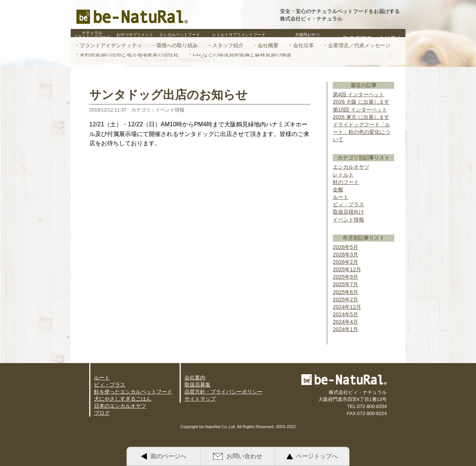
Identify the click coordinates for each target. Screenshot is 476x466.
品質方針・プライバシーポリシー (223, 392)
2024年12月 (347, 307)
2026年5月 (345, 247)
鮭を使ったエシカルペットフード (133, 392)
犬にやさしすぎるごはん (123, 399)
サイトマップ (200, 399)
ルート (341, 197)
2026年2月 (345, 262)
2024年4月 (345, 322)
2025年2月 (345, 300)
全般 (338, 190)
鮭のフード (346, 182)
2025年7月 (345, 284)
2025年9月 (345, 277)
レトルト (343, 175)
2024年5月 (345, 314)
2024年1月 (345, 329)
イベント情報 (348, 220)
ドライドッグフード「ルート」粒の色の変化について (361, 132)
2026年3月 (345, 255)
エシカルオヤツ (351, 167)
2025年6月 (345, 292)
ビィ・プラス (348, 204)
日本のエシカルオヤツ (120, 406)
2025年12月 (347, 269)
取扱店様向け (348, 212)
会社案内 (195, 378)
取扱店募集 (197, 385)
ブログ (102, 413)
